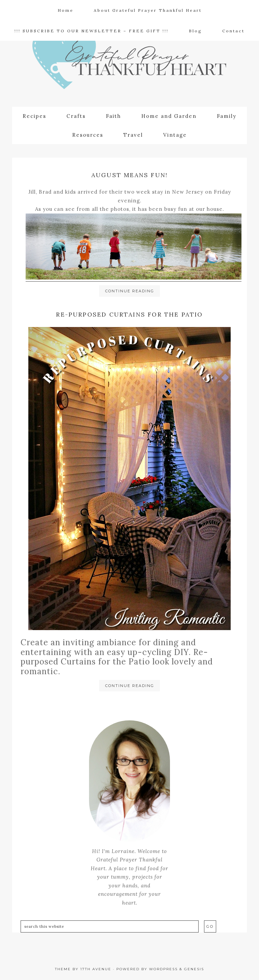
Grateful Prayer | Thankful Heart (129, 63)
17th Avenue (96, 969)
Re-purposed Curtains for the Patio (130, 314)
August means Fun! (129, 175)
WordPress (163, 969)
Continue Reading (130, 291)
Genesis (194, 969)
